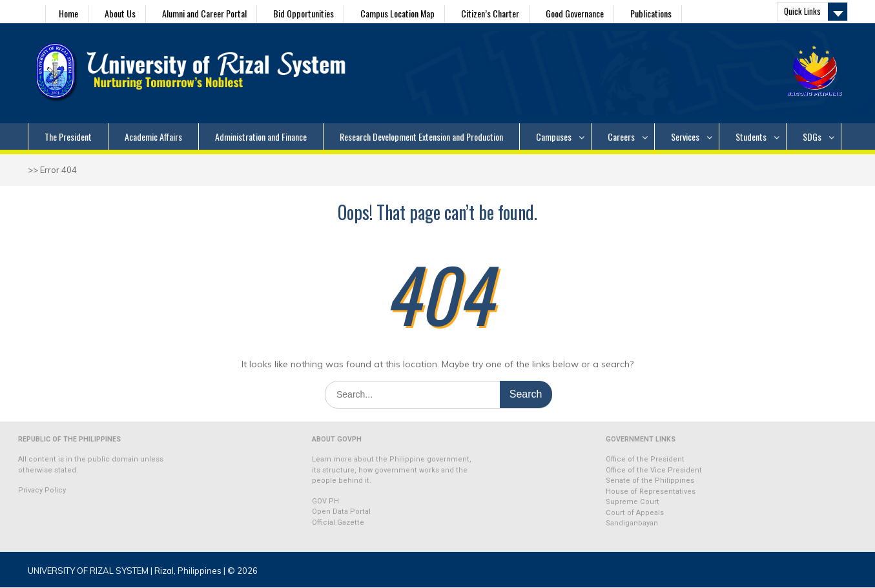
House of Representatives (651, 492)
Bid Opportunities (304, 13)
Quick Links (802, 11)
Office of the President (645, 459)
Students (751, 137)
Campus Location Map (397, 13)
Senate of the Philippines (650, 481)
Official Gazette (338, 522)
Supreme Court (633, 502)
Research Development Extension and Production (421, 137)
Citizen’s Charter (490, 13)
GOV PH (325, 501)
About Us (120, 13)
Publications (651, 13)
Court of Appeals (635, 513)
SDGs (812, 137)
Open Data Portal (341, 512)
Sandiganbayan (632, 523)
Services (685, 137)
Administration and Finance (261, 137)
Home (68, 13)
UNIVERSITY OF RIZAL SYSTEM (88, 571)
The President (68, 137)
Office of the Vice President (654, 470)
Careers (621, 137)
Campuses (554, 137)
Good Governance (575, 13)
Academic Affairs (153, 137)
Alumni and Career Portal (204, 13)
